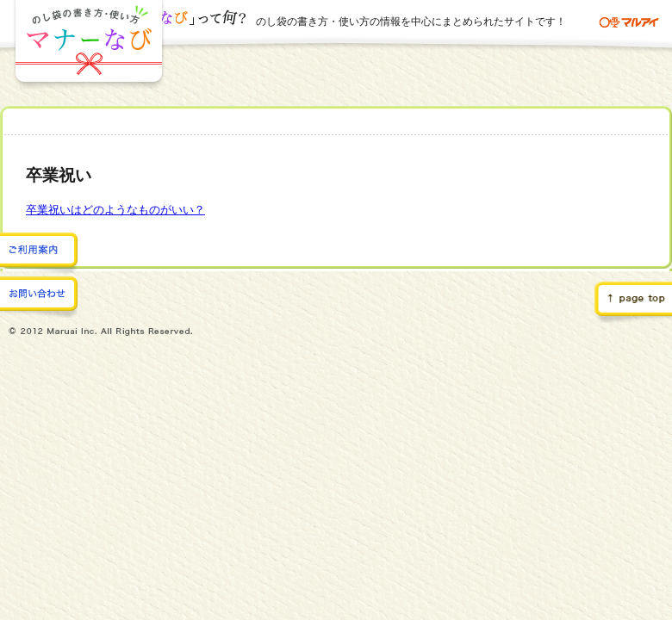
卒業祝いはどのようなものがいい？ (115, 210)
